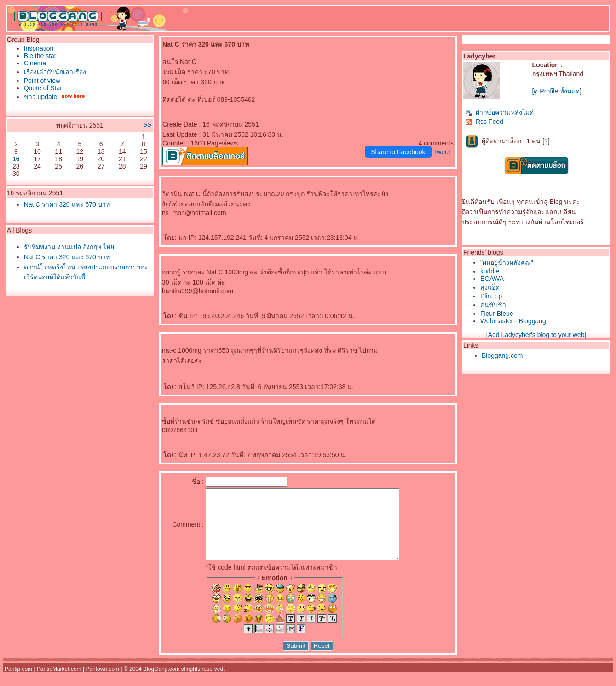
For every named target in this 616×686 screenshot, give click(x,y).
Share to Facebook (398, 152)
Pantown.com (102, 683)
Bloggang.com (502, 355)
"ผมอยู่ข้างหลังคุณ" (507, 262)
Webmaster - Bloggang (513, 321)
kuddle (490, 271)
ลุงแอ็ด (490, 287)
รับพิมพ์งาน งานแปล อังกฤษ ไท (69, 247)
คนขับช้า (493, 305)
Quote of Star (43, 88)
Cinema (35, 63)
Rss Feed (484, 122)
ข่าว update (41, 97)
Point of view (42, 81)
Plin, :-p (491, 296)
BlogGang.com (161, 683)
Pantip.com (18, 683)
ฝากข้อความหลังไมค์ (499, 112)
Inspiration (39, 48)
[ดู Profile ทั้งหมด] (557, 91)
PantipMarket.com (59, 683)
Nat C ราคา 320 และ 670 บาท (67, 204)
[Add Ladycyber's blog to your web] (536, 335)
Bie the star (40, 56)
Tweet (442, 152)
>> (148, 125)
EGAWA (492, 279)
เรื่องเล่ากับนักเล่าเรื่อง (55, 72)
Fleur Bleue (497, 314)
